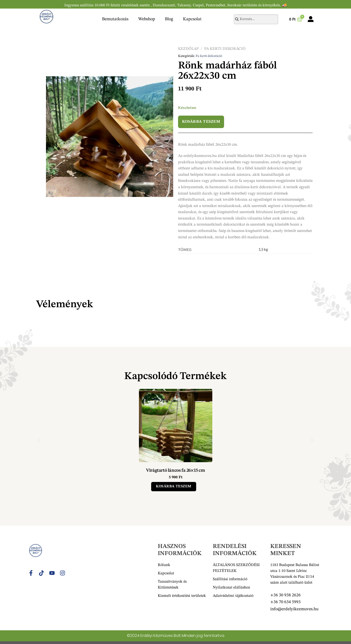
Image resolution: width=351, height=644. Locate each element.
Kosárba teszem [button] (174, 486)
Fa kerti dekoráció (225, 49)
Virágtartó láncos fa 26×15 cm (175, 471)
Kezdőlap (188, 49)
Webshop (147, 19)
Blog (169, 19)
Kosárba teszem (201, 122)
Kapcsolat (192, 19)
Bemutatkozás (115, 19)
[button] (39, 440)
